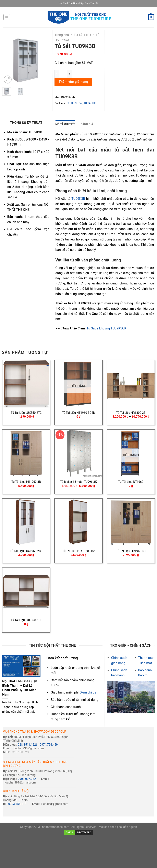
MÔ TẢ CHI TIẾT (65, 124)
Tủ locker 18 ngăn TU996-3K (78, 482)
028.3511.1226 (28, 745)
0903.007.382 (27, 779)
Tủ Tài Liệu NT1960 (131, 482)
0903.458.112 (17, 804)
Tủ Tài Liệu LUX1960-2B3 (26, 551)
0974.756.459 (49, 745)
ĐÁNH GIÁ (87, 124)
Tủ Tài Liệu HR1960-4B (131, 551)
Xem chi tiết (89, 692)
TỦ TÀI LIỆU (82, 35)
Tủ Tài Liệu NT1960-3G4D (79, 413)
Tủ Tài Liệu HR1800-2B (131, 413)
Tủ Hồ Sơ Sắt (75, 103)
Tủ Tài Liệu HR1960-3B (26, 482)
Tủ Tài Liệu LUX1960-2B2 (78, 551)
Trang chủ (62, 35)
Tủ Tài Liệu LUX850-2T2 (26, 413)
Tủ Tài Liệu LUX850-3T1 (26, 620)
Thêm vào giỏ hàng (74, 82)
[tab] (65, 124)
